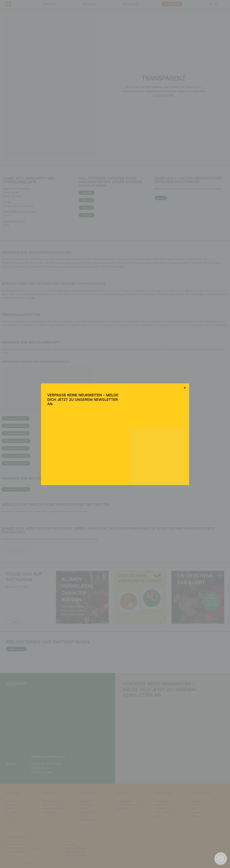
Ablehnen (112, 445)
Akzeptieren (88, 445)
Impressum (134, 453)
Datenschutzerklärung (118, 453)
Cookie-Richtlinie (99, 453)
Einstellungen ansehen (139, 445)
